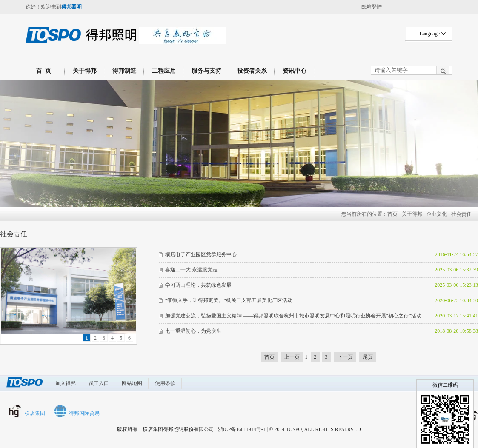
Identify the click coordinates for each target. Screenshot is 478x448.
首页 (392, 214)
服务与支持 (206, 71)
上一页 (292, 357)
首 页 (42, 71)
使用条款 (165, 383)
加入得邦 (66, 383)
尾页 (368, 357)
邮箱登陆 (372, 7)
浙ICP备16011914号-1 (242, 429)
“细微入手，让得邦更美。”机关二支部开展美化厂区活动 (229, 300)
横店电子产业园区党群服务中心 (201, 254)
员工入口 (99, 383)
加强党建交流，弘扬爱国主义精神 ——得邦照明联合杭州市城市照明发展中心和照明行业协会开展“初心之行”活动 (293, 316)
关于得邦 (85, 71)
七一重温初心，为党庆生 (193, 331)
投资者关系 (252, 71)
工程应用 (164, 71)
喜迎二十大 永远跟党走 (191, 270)
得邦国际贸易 (84, 413)
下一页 (345, 357)
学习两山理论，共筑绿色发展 (198, 285)
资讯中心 (295, 71)
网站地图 (132, 383)
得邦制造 (124, 71)
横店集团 (35, 413)
